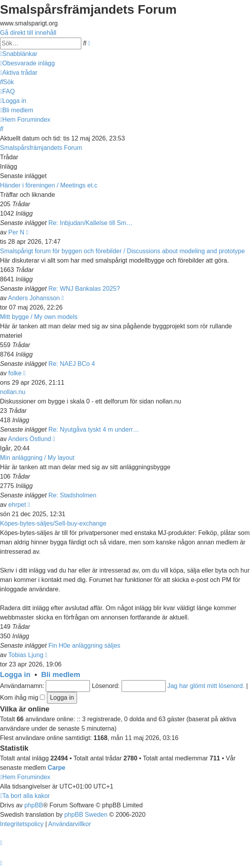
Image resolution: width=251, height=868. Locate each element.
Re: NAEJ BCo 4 (72, 364)
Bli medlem (61, 674)
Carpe (56, 768)
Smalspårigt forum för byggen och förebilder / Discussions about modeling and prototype (122, 251)
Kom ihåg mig (22, 698)
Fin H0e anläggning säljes (84, 646)
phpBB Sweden (86, 815)
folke (15, 373)
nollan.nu (13, 392)
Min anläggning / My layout (37, 458)
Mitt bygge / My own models (39, 317)
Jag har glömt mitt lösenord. (206, 686)
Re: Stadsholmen (73, 495)
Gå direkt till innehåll (28, 33)
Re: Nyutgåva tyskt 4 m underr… (94, 429)
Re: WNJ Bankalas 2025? (84, 289)
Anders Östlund (29, 439)
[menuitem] (27, 63)
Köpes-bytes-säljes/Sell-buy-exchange (53, 523)
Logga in (15, 674)
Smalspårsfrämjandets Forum (41, 148)
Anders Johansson (34, 298)
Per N (16, 232)
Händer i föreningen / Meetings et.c (49, 185)
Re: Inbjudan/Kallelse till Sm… (91, 223)
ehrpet (17, 505)
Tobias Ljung (26, 655)
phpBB (34, 805)
